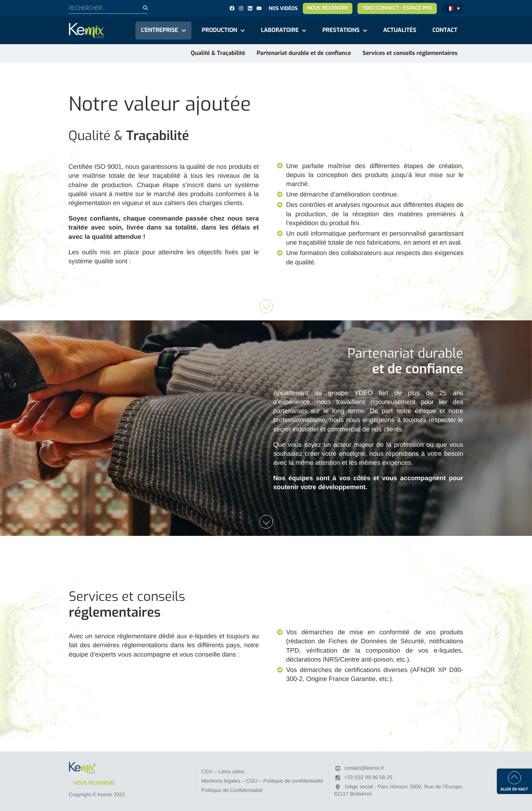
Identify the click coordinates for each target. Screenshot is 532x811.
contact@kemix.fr (364, 768)
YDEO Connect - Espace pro (397, 8)
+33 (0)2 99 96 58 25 (368, 778)
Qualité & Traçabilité (218, 53)
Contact (445, 30)
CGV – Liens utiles (223, 772)
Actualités (400, 30)
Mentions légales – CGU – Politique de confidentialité (262, 781)
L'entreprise (160, 30)
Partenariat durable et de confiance (304, 53)
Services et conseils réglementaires (410, 53)
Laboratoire (280, 30)
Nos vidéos (283, 8)
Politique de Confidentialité (232, 791)
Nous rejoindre (328, 8)
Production (220, 30)
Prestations (341, 30)
